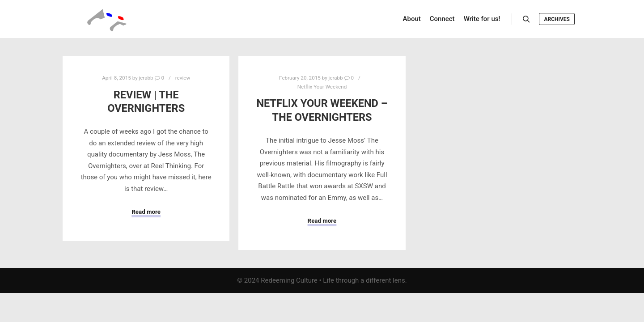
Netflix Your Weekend (322, 87)
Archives (557, 19)
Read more (146, 212)
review (183, 78)
